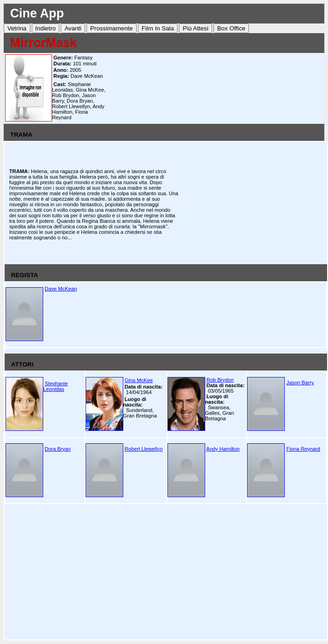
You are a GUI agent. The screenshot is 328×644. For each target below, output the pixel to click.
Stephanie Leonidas (56, 386)
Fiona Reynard (303, 449)
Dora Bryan (58, 449)
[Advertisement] (217, 88)
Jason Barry (300, 383)
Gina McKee (139, 380)
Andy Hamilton (223, 449)
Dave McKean (61, 289)
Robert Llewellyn (144, 449)
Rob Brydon (220, 380)
